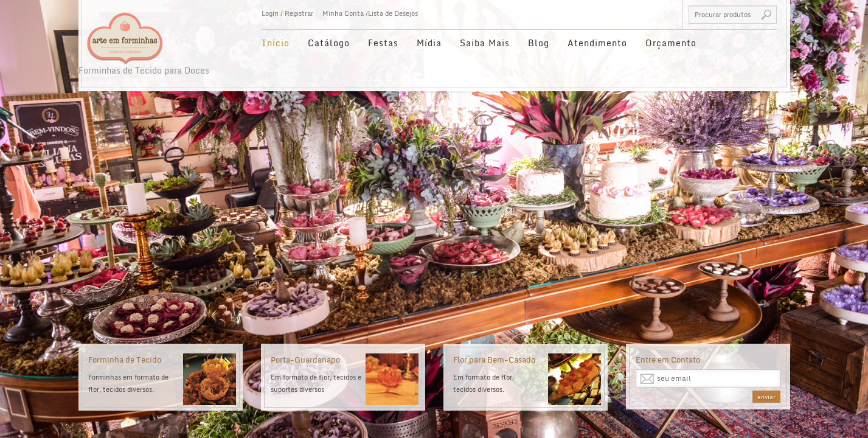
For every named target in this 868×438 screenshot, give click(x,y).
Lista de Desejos (393, 13)
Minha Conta (343, 13)
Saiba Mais (485, 43)
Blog (539, 43)
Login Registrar (287, 13)
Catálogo (329, 43)
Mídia (429, 43)
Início (276, 43)
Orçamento (671, 43)
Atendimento (597, 43)
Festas (383, 43)
